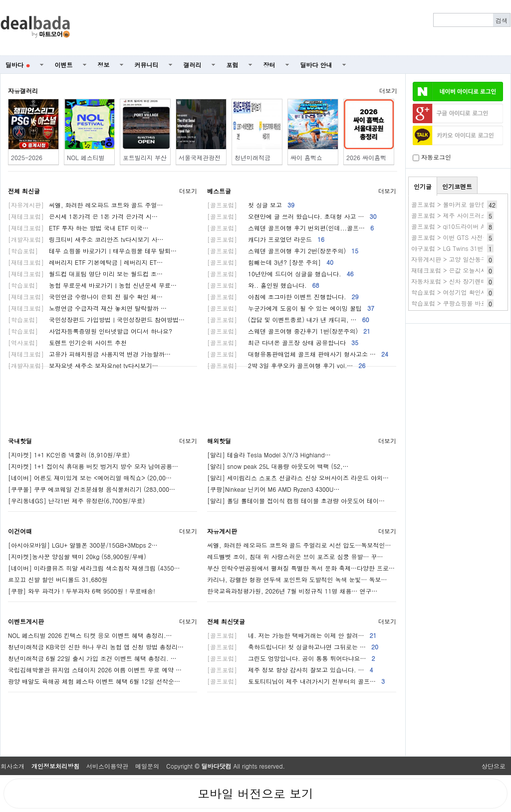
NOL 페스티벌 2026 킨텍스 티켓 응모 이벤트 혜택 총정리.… (90, 635)
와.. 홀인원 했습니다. (263, 285)
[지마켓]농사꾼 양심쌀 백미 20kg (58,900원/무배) (77, 556)
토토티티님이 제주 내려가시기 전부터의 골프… (296, 681)
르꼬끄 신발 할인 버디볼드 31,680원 (58, 579)
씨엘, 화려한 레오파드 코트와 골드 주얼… (86, 205)
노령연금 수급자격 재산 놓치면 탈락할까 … (87, 308)
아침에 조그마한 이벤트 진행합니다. (283, 297)
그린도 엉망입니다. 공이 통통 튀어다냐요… (291, 658)
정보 (104, 65)
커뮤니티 (147, 65)
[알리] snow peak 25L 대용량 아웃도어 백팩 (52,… (278, 466)
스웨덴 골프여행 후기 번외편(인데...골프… (290, 228)
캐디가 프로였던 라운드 (266, 239)
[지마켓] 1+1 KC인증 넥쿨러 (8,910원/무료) (69, 455)
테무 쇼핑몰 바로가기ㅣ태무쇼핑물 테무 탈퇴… (92, 251)
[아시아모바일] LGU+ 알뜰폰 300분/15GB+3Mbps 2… (83, 545)
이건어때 (20, 531)
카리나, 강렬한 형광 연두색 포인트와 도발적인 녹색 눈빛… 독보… (297, 579)
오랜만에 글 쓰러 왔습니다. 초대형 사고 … (292, 216)
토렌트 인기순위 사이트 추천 (67, 342)
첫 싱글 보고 (251, 205)
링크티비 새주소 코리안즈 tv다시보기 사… (86, 239)
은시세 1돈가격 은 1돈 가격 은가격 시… (83, 216)
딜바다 (18, 65)
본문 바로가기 (0, 0)
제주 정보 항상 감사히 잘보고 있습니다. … (290, 670)
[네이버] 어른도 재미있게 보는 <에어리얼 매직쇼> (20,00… (90, 478)
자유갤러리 (23, 91)
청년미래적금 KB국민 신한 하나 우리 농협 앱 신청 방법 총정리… (96, 647)
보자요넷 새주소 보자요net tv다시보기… (83, 365)
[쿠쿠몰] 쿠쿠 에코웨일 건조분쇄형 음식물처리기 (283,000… (92, 489)
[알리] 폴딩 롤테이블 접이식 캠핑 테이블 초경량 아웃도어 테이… (296, 501)
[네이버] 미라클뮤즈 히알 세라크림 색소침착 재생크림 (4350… (94, 568)
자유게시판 (222, 531)
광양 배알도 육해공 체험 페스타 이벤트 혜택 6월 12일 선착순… (94, 681)
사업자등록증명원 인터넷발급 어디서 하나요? (90, 331)
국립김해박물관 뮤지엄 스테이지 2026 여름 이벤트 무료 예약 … (95, 670)
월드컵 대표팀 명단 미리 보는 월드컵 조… (85, 274)
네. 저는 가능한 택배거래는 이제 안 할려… (292, 635)
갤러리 (193, 65)
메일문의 (147, 766)
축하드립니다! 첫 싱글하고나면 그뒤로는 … (293, 647)
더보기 (388, 91)
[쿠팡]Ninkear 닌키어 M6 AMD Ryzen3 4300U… (273, 489)
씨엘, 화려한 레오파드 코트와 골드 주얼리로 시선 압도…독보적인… (299, 545)
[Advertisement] (296, 28)
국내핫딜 (20, 441)
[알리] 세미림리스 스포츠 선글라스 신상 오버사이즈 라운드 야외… (298, 478)
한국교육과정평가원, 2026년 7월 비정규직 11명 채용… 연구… (292, 591)
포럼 (233, 65)
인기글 (423, 186)
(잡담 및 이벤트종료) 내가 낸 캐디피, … (288, 319)
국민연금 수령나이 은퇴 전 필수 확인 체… (85, 297)
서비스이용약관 (107, 766)
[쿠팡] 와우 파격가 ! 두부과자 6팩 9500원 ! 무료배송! (82, 591)
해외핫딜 (219, 441)
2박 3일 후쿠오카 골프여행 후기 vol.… (286, 365)
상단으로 (494, 766)
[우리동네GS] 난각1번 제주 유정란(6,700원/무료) (76, 501)
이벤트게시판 (26, 621)
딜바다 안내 (316, 65)
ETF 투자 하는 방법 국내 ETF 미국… (78, 228)
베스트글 (219, 191)
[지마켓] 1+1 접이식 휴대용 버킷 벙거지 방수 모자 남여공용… (93, 466)
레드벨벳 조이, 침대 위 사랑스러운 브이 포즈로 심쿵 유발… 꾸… (295, 556)
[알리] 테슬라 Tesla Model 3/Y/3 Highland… (269, 455)
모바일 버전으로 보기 (255, 794)
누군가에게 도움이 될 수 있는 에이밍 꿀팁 (291, 308)
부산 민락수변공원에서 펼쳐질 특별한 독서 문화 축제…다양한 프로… (301, 568)
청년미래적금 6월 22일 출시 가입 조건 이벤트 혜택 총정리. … (92, 658)
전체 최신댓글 (226, 621)
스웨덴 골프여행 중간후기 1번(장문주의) (289, 331)
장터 (269, 65)
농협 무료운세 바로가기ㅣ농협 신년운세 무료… (92, 285)
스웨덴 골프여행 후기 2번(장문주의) (283, 251)
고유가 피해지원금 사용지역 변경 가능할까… (89, 354)
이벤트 (64, 65)
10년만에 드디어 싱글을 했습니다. (280, 274)
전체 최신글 (24, 191)
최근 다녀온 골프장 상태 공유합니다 (283, 342)
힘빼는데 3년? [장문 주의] (270, 262)
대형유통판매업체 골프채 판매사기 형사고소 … (298, 354)
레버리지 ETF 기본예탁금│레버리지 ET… (85, 262)
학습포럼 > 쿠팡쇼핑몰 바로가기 (455, 303)
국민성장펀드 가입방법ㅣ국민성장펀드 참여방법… (96, 319)
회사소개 (12, 766)
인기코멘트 (457, 186)
